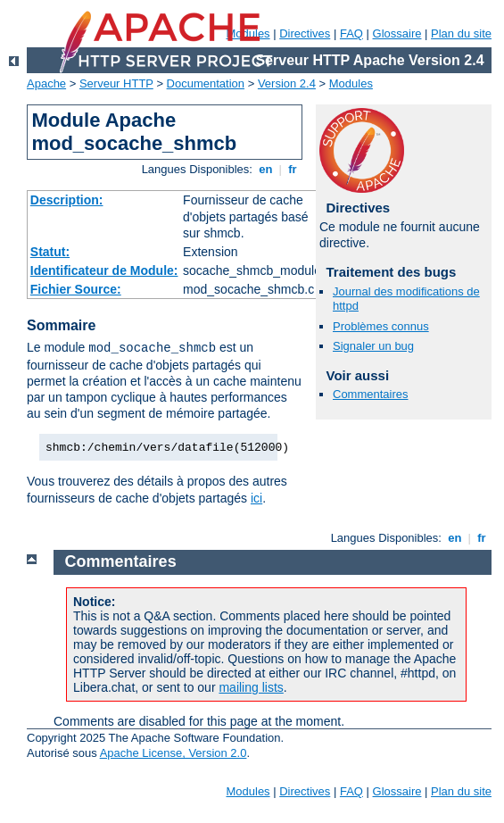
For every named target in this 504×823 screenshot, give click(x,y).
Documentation (206, 83)
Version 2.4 (287, 83)
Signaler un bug (373, 346)
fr (293, 169)
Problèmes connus (381, 326)
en (266, 169)
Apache (46, 83)
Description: (67, 200)
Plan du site (461, 33)
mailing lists (251, 687)
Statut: (50, 252)
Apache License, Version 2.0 (174, 753)
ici (256, 498)
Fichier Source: (76, 289)
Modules (351, 83)
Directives (305, 33)
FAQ (351, 33)
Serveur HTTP (116, 83)
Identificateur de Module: (104, 270)
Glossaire (397, 33)
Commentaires (371, 394)
